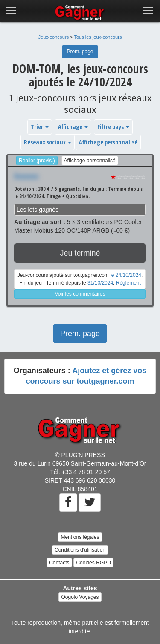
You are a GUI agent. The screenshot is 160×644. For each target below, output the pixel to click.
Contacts (59, 563)
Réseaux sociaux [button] (48, 142)
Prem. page (80, 52)
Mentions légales (80, 537)
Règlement (128, 283)
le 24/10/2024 (126, 275)
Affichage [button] (73, 127)
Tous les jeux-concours (98, 37)
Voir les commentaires (80, 294)
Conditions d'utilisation (80, 550)
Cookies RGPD (93, 563)
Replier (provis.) (37, 161)
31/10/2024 (100, 283)
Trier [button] (40, 127)
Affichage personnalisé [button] (108, 142)
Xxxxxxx (26, 176)
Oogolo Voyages (80, 597)
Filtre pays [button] (113, 127)
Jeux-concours (54, 37)
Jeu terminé (80, 253)
